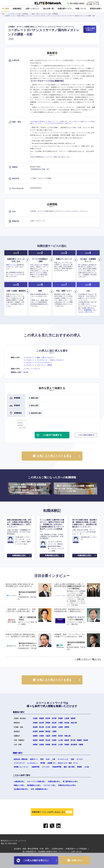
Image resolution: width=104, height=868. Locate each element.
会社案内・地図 (20, 849)
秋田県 (48, 718)
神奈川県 (74, 723)
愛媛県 (79, 740)
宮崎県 (67, 745)
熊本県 (54, 745)
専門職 (43, 763)
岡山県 (48, 740)
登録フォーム (11, 265)
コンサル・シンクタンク (32, 369)
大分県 (60, 745)
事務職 (79, 767)
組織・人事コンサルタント (46, 357)
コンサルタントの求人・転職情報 (18, 14)
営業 (72, 759)
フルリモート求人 (49, 785)
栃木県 (42, 723)
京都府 (42, 736)
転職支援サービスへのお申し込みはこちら (52, 812)
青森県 (42, 718)
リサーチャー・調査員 (44, 365)
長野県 (67, 727)
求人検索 (5, 9)
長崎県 (48, 745)
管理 (42, 759)
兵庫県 (54, 736)
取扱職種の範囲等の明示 (48, 852)
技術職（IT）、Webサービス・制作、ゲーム (63, 763)
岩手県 (54, 718)
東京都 (26, 372)
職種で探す (18, 753)
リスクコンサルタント (44, 363)
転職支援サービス (65, 9)
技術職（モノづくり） (21, 767)
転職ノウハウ (81, 9)
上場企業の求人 (19, 781)
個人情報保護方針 (29, 852)
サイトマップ (64, 852)
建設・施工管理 (69, 767)
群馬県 (48, 723)
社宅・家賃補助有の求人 (39, 789)
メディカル (46, 767)
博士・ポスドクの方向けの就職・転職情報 (75, 489)
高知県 (86, 740)
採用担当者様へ (96, 9)
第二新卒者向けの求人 (70, 781)
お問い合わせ (76, 852)
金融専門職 (35, 767)
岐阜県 (35, 731)
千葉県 (60, 723)
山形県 (67, 718)
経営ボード (34, 759)
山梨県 (60, 727)
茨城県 (35, 723)
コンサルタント (29, 357)
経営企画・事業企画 (21, 759)
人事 (53, 759)
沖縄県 (81, 745)
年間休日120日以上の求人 (67, 785)
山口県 (60, 740)
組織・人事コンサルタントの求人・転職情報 (45, 14)
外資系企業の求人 (54, 781)
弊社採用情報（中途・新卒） (39, 849)
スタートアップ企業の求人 (36, 781)
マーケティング (63, 759)
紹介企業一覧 (48, 9)
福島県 (73, 718)
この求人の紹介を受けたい (90, 29)
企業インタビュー (32, 9)
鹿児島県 (74, 745)
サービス (80, 759)
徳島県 (67, 740)
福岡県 (35, 745)
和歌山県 (67, 736)
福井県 (54, 727)
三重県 (54, 731)
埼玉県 (54, 723)
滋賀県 (35, 736)
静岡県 (42, 731)
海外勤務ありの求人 (34, 785)
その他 (87, 767)
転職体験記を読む (19, 555)
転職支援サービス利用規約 (77, 849)
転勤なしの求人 (19, 785)
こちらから (19, 274)
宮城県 (60, 718)
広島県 (54, 740)
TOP (3, 14)
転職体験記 (17, 9)
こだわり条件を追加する (86, 435)
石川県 (48, 727)
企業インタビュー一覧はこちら (89, 659)
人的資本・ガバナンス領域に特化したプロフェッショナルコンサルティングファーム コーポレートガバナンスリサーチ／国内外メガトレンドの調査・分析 (50, 16)
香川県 (73, 740)
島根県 (42, 740)
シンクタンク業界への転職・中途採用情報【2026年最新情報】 (30, 489)
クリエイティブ (19, 763)
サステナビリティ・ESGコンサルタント (51, 360)
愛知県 (48, 731)
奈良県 (60, 736)
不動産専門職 (57, 767)
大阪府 (48, 736)
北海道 (35, 718)
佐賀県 (42, 745)
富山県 (42, 727)
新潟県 (35, 727)
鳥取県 (35, 740)
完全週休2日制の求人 (21, 789)
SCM (48, 759)
